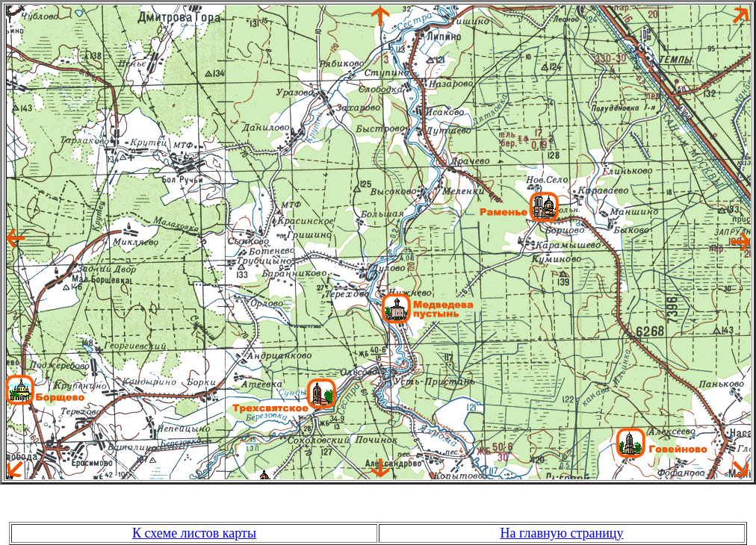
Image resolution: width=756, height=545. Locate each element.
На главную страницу (562, 533)
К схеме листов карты (194, 533)
